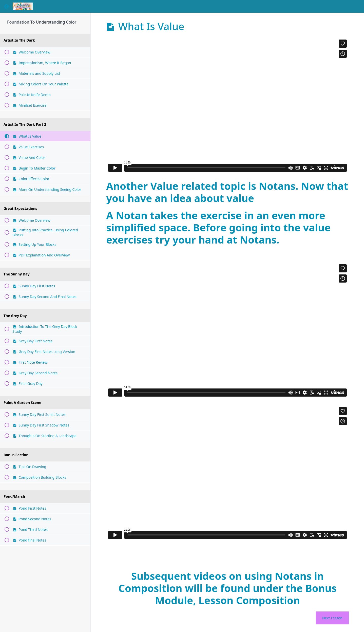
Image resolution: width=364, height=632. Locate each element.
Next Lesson (332, 618)
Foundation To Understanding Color (42, 22)
